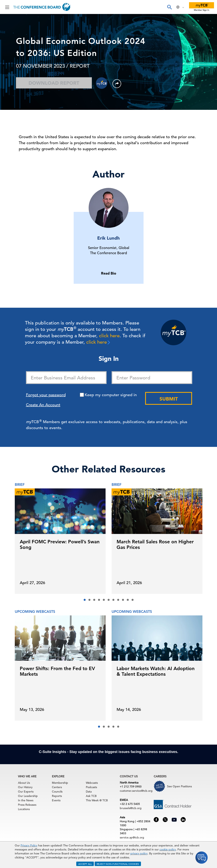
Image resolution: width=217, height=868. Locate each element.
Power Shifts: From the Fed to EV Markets (57, 671)
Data (89, 792)
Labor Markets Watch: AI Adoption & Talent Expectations (156, 671)
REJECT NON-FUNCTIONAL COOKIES (118, 864)
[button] (85, 600)
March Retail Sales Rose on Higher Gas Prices (155, 544)
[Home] (42, 7)
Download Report (54, 83)
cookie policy (168, 849)
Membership (60, 783)
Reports (57, 796)
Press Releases (27, 805)
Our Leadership (28, 796)
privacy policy (139, 853)
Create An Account (43, 405)
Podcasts (91, 787)
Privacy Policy (29, 845)
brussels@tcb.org (131, 808)
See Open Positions (179, 786)
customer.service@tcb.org (136, 791)
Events (56, 800)
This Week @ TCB (97, 800)
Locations (24, 809)
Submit (169, 399)
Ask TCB (91, 796)
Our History (25, 787)
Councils (57, 792)
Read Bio (109, 273)
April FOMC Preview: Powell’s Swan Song (60, 544)
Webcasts (92, 783)
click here (109, 336)
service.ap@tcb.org (132, 837)
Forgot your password (46, 395)
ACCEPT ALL (85, 864)
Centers (57, 787)
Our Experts (26, 792)
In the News (26, 800)
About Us (24, 783)
